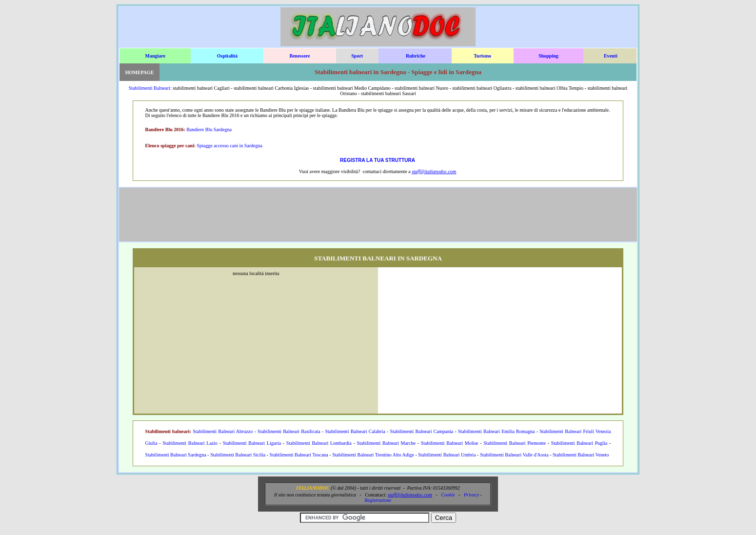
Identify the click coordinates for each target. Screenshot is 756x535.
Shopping (548, 56)
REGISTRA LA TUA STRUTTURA (378, 160)
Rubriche (416, 56)
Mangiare (155, 56)
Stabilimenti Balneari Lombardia (319, 443)
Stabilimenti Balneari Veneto (581, 455)
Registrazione (378, 500)
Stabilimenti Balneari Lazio (190, 443)
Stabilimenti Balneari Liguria (252, 443)
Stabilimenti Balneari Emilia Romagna (496, 431)
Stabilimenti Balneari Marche (386, 443)
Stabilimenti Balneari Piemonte (515, 443)
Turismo (482, 56)
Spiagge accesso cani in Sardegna (230, 146)
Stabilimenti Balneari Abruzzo (223, 431)
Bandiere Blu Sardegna (209, 129)
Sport (357, 56)
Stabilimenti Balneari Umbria (447, 455)
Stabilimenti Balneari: (150, 88)
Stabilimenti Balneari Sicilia (238, 455)
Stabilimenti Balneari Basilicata (289, 431)
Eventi (611, 56)
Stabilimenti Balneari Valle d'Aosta (514, 455)
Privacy (471, 495)
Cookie (448, 495)
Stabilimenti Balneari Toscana (299, 455)
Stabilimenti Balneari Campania (421, 431)
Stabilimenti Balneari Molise (450, 443)
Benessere (299, 56)
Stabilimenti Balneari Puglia (579, 443)
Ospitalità (227, 56)
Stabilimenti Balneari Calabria (355, 431)
